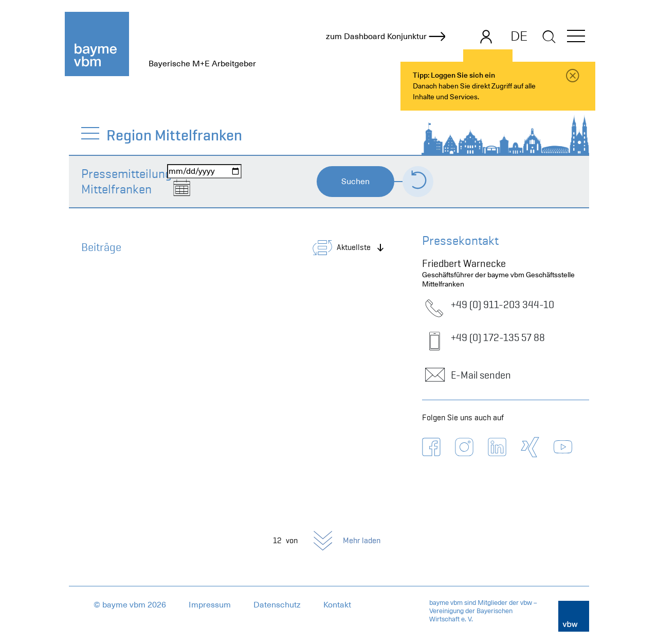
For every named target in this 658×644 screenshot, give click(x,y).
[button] (576, 38)
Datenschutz (277, 605)
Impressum (210, 605)
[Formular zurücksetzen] (418, 182)
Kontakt (337, 605)
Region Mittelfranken (175, 135)
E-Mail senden (467, 375)
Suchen (355, 182)
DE (519, 36)
